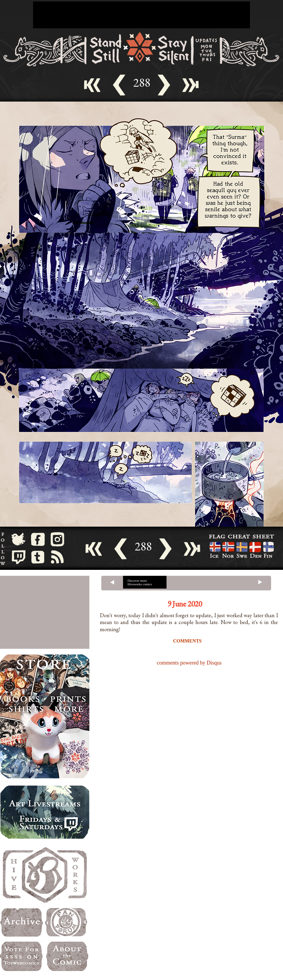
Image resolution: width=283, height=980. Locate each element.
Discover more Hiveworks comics (140, 582)
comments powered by (189, 663)
